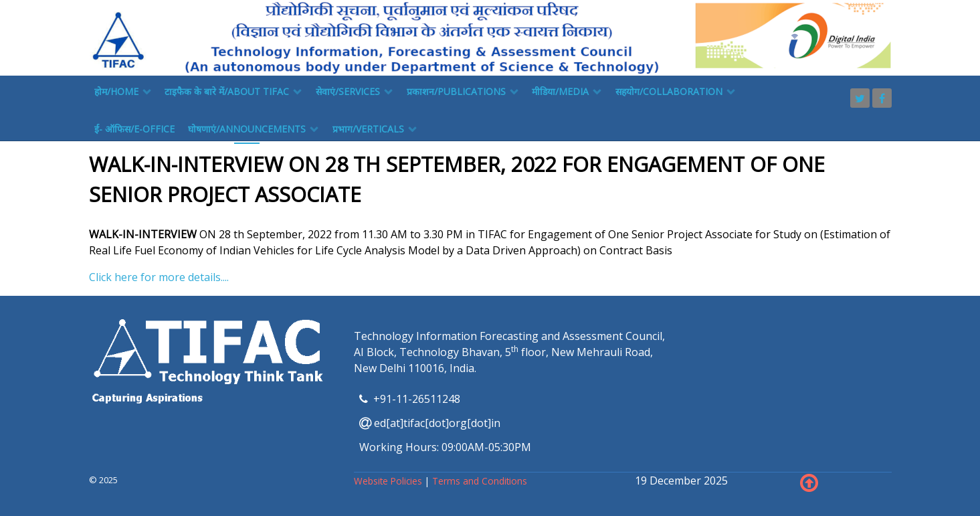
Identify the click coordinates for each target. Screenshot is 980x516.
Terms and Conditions (480, 481)
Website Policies (389, 481)
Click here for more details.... (159, 277)
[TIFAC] (490, 37)
